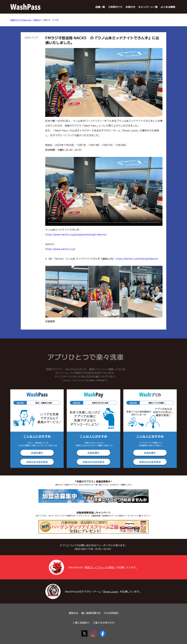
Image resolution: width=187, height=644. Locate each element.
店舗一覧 (100, 7)
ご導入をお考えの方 (103, 623)
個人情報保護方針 (91, 613)
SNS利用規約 (111, 613)
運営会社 (74, 613)
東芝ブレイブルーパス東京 (100, 567)
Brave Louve (110, 591)
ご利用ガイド (115, 7)
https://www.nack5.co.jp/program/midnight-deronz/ (76, 234)
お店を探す (37, 453)
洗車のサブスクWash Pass (21, 20)
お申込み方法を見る (37, 462)
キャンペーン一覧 (148, 7)
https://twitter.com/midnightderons (137, 259)
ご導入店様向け (81, 623)
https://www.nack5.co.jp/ (60, 249)
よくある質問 (168, 7)
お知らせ (130, 7)
